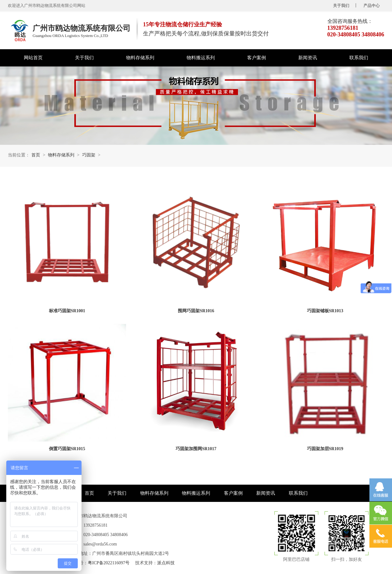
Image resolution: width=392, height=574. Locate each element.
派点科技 (166, 563)
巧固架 (89, 155)
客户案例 (257, 58)
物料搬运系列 (201, 58)
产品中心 (372, 5)
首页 (36, 155)
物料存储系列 (140, 58)
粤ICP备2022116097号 (109, 563)
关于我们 (341, 5)
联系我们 (359, 58)
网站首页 (33, 58)
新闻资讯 (308, 58)
